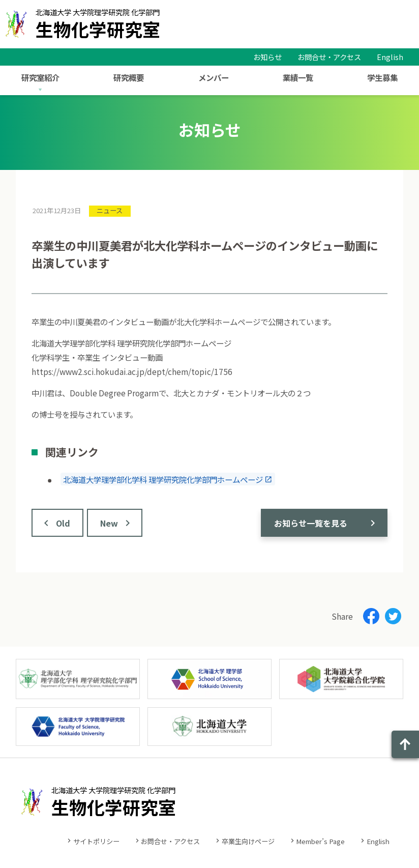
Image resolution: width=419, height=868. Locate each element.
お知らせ (267, 57)
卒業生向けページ (248, 841)
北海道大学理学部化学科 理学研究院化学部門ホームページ (163, 479)
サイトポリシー (96, 841)
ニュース (110, 210)
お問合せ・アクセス (329, 57)
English (390, 57)
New (109, 523)
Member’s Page (320, 841)
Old (63, 523)
